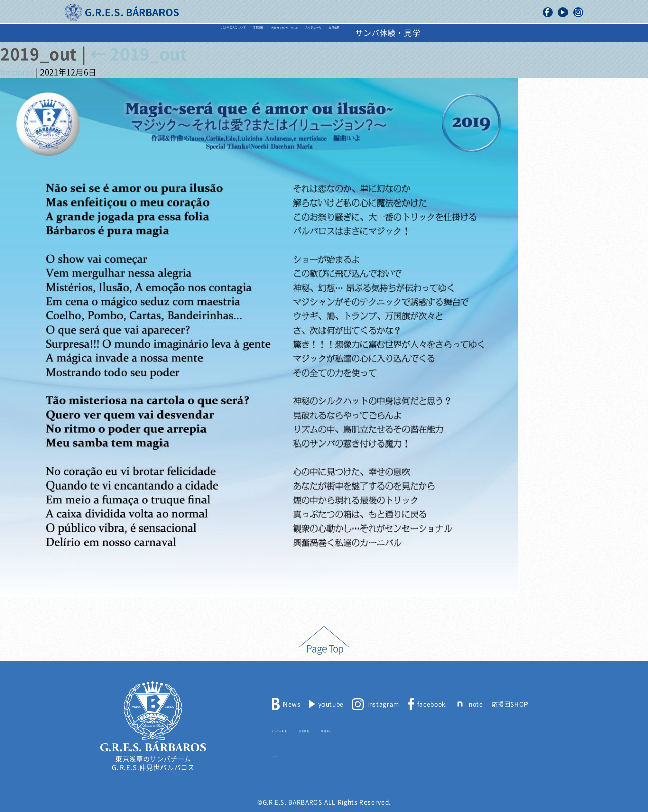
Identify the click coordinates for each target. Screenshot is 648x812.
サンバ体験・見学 (513, 33)
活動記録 (214, 33)
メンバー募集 (292, 729)
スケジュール (378, 33)
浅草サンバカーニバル (292, 33)
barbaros (17, 72)
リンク (282, 755)
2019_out (138, 54)
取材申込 (375, 729)
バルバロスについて (139, 33)
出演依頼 (440, 33)
